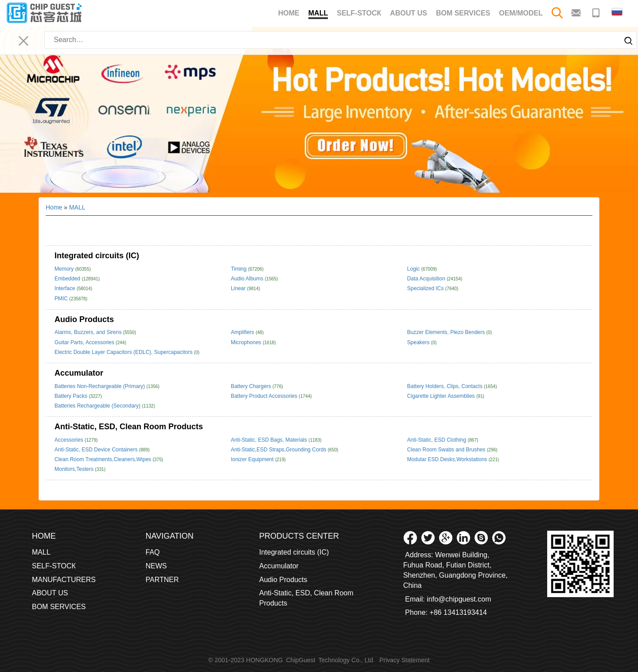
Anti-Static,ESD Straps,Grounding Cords (279, 450)
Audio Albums (248, 279)
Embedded (68, 279)
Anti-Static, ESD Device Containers (97, 450)
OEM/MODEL (521, 13)
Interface (66, 288)
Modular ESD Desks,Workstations (448, 459)
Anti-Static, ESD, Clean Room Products (129, 427)
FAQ (153, 552)
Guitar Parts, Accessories (85, 342)
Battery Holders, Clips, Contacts (445, 386)
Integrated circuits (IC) (97, 256)
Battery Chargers (252, 386)
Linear (239, 288)
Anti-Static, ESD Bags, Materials (270, 440)
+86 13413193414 (458, 612)
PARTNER (162, 580)
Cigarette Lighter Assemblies (442, 396)
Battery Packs (72, 396)
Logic (414, 269)
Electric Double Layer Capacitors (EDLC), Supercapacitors (124, 352)
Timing (239, 269)
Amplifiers (243, 332)
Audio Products (84, 319)
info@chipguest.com (459, 599)
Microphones (247, 342)
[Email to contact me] (577, 12)
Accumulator (79, 373)
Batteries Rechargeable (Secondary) (98, 406)
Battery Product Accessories (265, 396)
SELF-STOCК (359, 13)
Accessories (70, 440)
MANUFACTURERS (64, 580)
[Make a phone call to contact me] (597, 12)
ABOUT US (408, 13)
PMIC (62, 299)
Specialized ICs (426, 288)
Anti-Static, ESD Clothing (438, 440)
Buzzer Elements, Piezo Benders (447, 332)
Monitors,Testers (75, 469)
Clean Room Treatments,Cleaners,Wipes (103, 459)
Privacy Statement (405, 660)
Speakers (419, 342)
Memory (65, 269)
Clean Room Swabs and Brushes (447, 450)
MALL (318, 14)
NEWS (156, 566)
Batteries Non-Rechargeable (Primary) (100, 386)
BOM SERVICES (463, 13)
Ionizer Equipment (253, 459)
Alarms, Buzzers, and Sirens (89, 332)
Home (289, 13)
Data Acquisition (427, 279)
